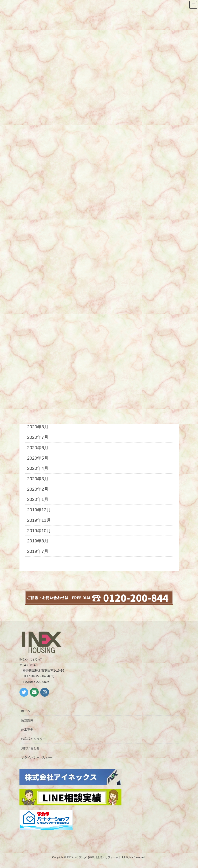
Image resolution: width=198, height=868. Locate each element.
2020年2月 (38, 489)
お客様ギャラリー (33, 739)
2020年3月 (38, 479)
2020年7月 (38, 437)
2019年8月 (38, 541)
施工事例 (27, 730)
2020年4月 (38, 468)
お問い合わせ (30, 748)
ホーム (26, 711)
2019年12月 (39, 510)
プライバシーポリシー (37, 757)
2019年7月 (38, 551)
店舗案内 (27, 720)
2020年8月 (38, 427)
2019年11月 (39, 520)
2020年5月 (38, 458)
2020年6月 (38, 448)
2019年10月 (39, 531)
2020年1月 (38, 499)
